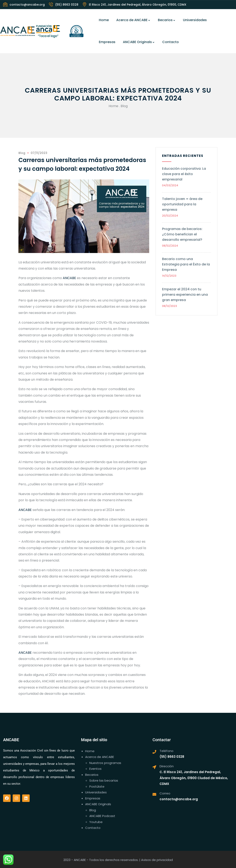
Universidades (195, 20)
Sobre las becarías (104, 780)
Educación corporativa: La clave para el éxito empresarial (184, 174)
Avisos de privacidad (157, 860)
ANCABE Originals (139, 42)
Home (104, 20)
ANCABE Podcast (102, 816)
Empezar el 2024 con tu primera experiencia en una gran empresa (185, 295)
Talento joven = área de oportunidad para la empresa (182, 204)
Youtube (96, 822)
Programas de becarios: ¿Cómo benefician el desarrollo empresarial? (182, 234)
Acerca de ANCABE (133, 20)
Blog (124, 106)
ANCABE (69, 278)
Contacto (171, 42)
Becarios (167, 20)
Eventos (95, 769)
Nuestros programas (105, 763)
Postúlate (97, 786)
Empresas (107, 42)
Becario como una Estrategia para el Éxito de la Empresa (186, 264)
